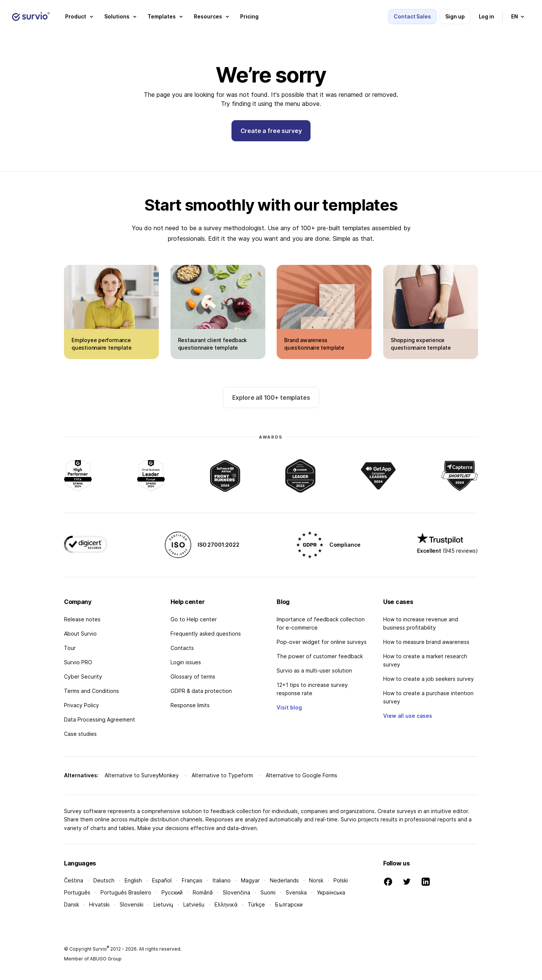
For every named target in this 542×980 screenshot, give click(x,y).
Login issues (186, 662)
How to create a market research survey (425, 660)
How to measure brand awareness (426, 642)
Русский (172, 892)
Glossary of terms (193, 677)
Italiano (222, 880)
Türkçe (256, 904)
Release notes (82, 619)
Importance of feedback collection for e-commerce (321, 623)
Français (192, 880)
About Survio (80, 634)
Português (77, 892)
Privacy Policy (81, 705)
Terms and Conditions (91, 691)
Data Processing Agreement (100, 719)
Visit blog (289, 707)
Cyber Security (83, 677)
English (133, 880)
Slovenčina (237, 892)
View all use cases (408, 716)
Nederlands (284, 880)
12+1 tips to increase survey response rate (312, 689)
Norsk (316, 880)
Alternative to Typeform (222, 775)
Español (162, 880)
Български (289, 904)
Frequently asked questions (206, 634)
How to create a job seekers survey (429, 679)
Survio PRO (78, 662)
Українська (331, 892)
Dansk (72, 904)
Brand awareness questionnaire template (314, 344)
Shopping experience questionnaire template (421, 344)
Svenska (296, 892)
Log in (487, 16)
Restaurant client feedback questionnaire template (213, 344)
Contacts (182, 648)
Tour (70, 648)
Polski (341, 880)
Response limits (190, 705)
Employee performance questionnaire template (101, 344)
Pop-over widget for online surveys (322, 642)
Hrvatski (99, 904)
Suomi (268, 892)
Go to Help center (194, 619)
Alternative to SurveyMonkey (142, 775)
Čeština (74, 880)
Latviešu (194, 904)
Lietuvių (163, 904)
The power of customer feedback (320, 656)
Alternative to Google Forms (301, 775)
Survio (101, 949)
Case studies (80, 734)
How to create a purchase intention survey (428, 697)
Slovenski (132, 904)
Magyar (250, 880)
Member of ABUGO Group (93, 959)
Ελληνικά (226, 904)
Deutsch (104, 880)
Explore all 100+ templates (271, 398)
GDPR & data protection (201, 691)
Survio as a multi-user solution (314, 670)
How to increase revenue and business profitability (421, 623)
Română (203, 892)
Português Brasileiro (126, 892)
